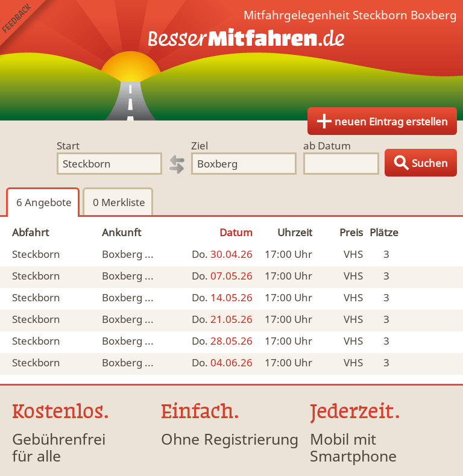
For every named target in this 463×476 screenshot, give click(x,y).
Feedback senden (29, 29)
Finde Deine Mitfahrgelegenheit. (231, 60)
